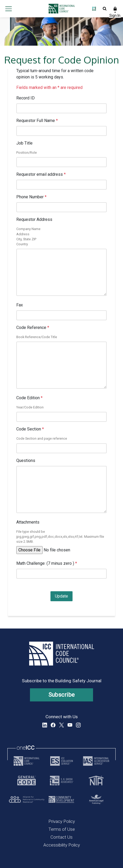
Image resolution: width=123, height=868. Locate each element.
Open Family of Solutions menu (94, 9)
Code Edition (29, 398)
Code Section (30, 429)
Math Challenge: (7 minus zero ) (47, 563)
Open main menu (8, 9)
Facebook (53, 725)
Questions (26, 460)
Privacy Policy (62, 821)
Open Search (105, 9)
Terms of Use (62, 829)
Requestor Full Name (37, 121)
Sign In (115, 9)
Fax (20, 305)
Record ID (25, 98)
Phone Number (31, 197)
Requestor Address (34, 219)
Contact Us (61, 837)
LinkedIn (45, 725)
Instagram (78, 725)
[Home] (60, 9)
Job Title (24, 143)
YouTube (70, 725)
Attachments (28, 522)
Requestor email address (41, 174)
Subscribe (62, 695)
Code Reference (33, 328)
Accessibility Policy (62, 845)
